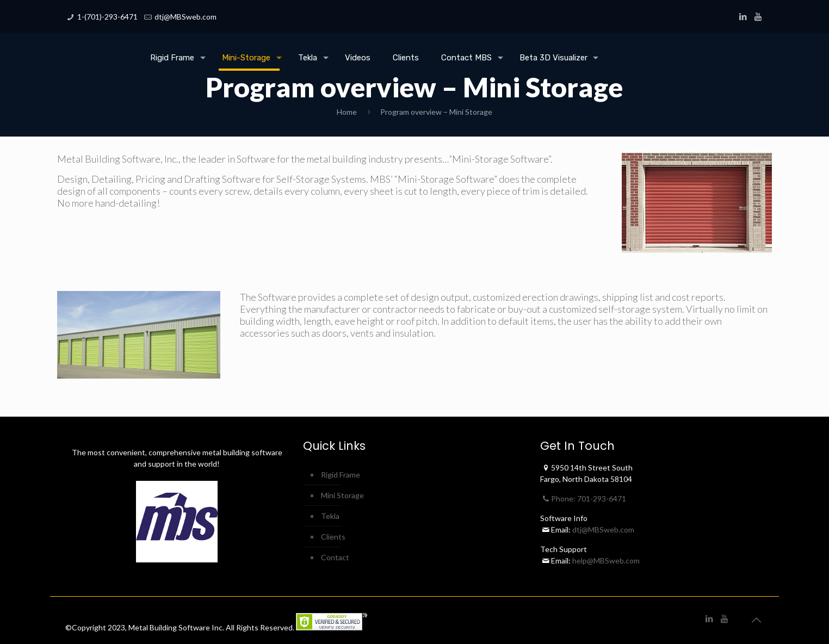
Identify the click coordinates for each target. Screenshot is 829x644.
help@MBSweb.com (606, 561)
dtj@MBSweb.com (185, 17)
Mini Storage (342, 495)
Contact (335, 557)
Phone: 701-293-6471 (583, 499)
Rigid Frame (341, 475)
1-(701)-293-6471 (107, 17)
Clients (333, 537)
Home (347, 112)
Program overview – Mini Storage (436, 112)
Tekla (330, 516)
